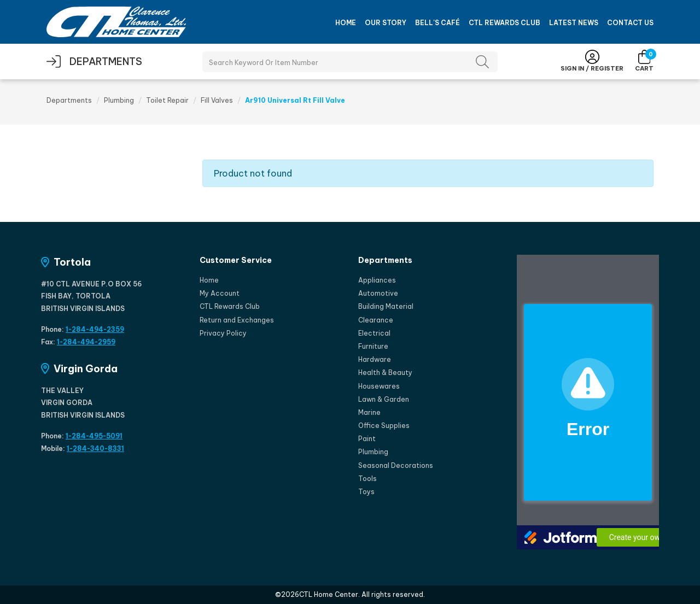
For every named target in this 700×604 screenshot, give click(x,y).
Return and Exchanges (237, 320)
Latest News (574, 23)
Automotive (378, 293)
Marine (369, 412)
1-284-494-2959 (86, 342)
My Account (220, 293)
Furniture (373, 346)
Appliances (377, 280)
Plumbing (119, 100)
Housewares (379, 386)
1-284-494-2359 (95, 329)
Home (346, 23)
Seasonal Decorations (396, 465)
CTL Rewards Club (504, 23)
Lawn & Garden (384, 399)
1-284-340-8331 (95, 448)
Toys (366, 492)
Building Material (386, 306)
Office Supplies (384, 426)
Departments (69, 100)
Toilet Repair (167, 100)
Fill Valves (217, 100)
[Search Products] (350, 62)
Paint (367, 439)
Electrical (374, 333)
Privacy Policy (223, 333)
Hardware (375, 359)
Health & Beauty (385, 373)
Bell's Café (437, 23)
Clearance (376, 320)
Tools (367, 479)
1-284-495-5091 (94, 436)
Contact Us (630, 23)
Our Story (386, 23)
